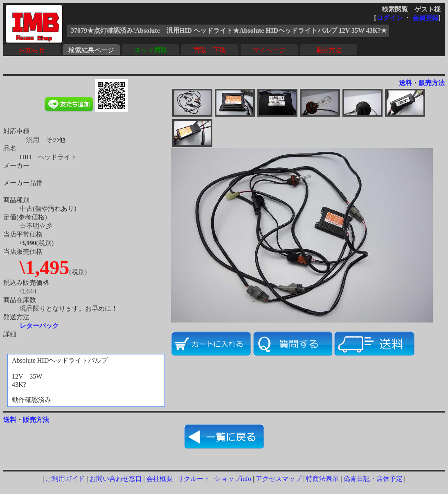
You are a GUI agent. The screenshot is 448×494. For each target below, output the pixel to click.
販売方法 (329, 50)
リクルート (194, 479)
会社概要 (160, 479)
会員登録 (425, 18)
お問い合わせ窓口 (116, 479)
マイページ (269, 50)
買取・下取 (210, 50)
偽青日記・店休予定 (373, 479)
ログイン (389, 18)
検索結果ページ (91, 50)
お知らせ (32, 50)
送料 (405, 83)
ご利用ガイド (65, 479)
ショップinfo (233, 479)
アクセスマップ (279, 479)
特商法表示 (322, 479)
